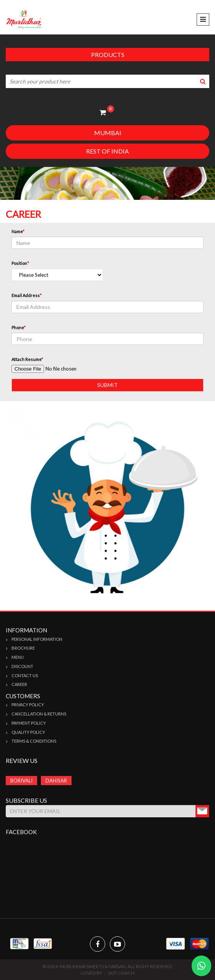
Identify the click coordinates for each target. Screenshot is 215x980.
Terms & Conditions (34, 741)
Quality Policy (28, 732)
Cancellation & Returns (39, 714)
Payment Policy (29, 723)
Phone (19, 327)
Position (20, 263)
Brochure (23, 648)
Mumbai (108, 133)
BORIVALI (21, 781)
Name (18, 231)
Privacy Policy (28, 705)
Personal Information (37, 639)
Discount (22, 666)
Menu (18, 657)
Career (19, 684)
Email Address (27, 295)
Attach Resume (27, 359)
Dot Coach (121, 973)
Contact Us (25, 675)
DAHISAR (56, 781)
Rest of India (107, 151)
